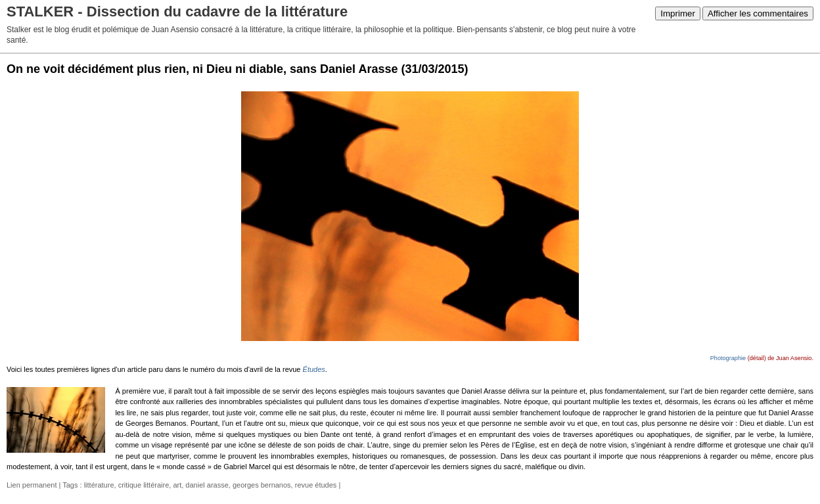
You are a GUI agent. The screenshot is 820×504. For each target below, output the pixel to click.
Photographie (728, 358)
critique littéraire (144, 485)
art (177, 485)
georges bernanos (262, 485)
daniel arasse (207, 485)
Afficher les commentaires (758, 13)
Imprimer (678, 13)
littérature (99, 485)
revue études (316, 485)
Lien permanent (32, 485)
